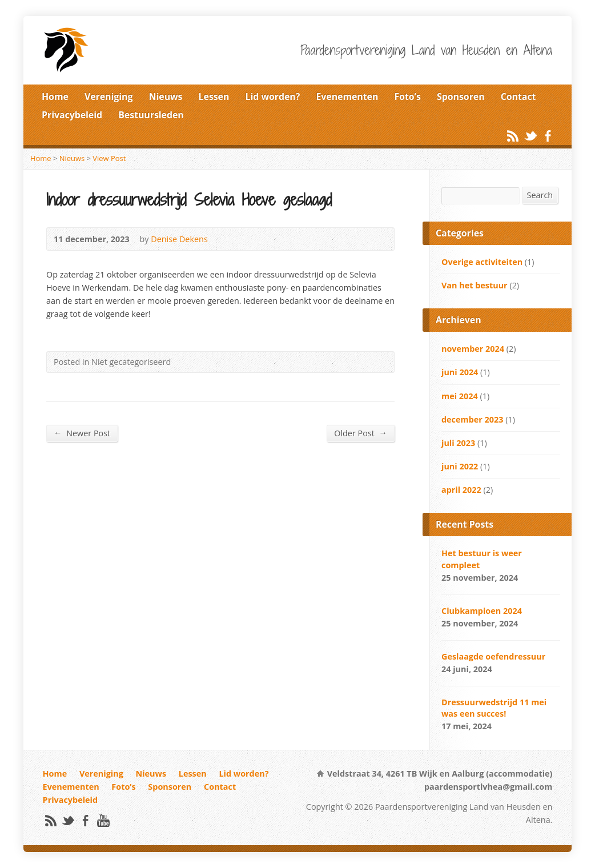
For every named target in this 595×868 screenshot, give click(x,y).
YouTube (103, 820)
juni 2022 (460, 466)
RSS (512, 136)
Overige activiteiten (482, 262)
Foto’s (407, 97)
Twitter (530, 136)
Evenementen (347, 97)
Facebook (548, 136)
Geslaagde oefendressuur (493, 656)
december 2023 (472, 419)
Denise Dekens (179, 239)
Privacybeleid (72, 115)
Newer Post (82, 433)
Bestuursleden (151, 115)
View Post (109, 158)
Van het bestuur (475, 285)
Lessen (214, 97)
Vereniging (109, 97)
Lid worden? (273, 97)
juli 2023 (458, 443)
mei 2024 (460, 396)
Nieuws (166, 97)
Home (55, 97)
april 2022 (461, 490)
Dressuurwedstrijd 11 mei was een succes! (494, 708)
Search (540, 195)
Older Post (361, 433)
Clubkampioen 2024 (482, 611)
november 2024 (473, 349)
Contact (518, 97)
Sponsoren (461, 97)
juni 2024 (460, 372)
